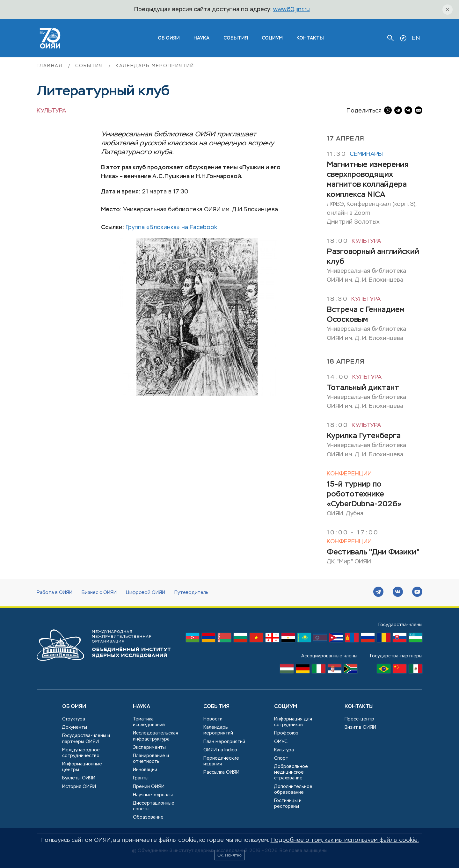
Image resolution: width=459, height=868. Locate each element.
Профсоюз (286, 733)
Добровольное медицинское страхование (291, 772)
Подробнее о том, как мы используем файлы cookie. (345, 840)
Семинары (366, 154)
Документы (75, 727)
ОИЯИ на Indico (220, 750)
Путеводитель (191, 593)
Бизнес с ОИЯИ (99, 593)
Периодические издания (221, 761)
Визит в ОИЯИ (360, 727)
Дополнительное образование (293, 790)
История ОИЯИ (79, 787)
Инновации (145, 770)
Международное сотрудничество (81, 753)
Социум (272, 38)
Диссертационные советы (154, 806)
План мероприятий (224, 742)
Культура (51, 111)
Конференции (349, 474)
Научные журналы (153, 795)
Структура (74, 719)
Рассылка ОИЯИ (221, 772)
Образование (148, 817)
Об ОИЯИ (74, 707)
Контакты (310, 38)
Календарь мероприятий (155, 66)
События (236, 38)
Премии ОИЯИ (149, 787)
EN (416, 38)
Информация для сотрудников (293, 722)
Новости (213, 719)
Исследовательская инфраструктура (156, 736)
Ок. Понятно (229, 855)
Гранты (141, 778)
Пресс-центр (359, 719)
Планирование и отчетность (151, 759)
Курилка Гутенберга (364, 436)
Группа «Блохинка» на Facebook (171, 228)
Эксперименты (149, 748)
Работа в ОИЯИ (55, 593)
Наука (201, 38)
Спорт (281, 758)
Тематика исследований (149, 722)
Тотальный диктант (363, 388)
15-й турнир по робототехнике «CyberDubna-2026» (364, 494)
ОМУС (281, 742)
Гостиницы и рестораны (288, 804)
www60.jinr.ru (291, 10)
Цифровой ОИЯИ (146, 593)
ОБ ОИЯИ (169, 38)
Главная (51, 66)
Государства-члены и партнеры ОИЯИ (86, 739)
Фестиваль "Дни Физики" (373, 552)
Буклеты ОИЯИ (79, 778)
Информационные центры (82, 767)
